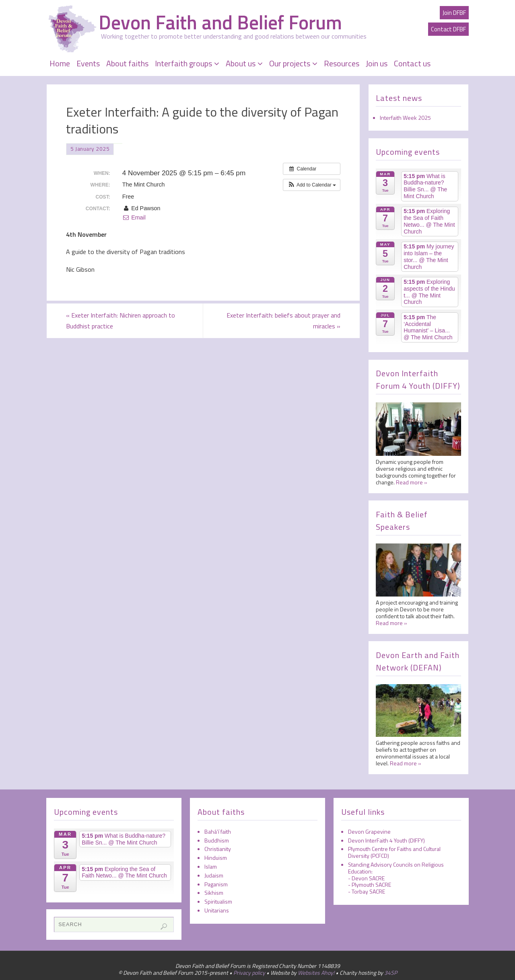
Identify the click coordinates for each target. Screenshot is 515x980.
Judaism (214, 875)
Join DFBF (454, 13)
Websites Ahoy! (316, 973)
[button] (312, 185)
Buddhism (217, 840)
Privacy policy (249, 973)
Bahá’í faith (218, 831)
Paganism (216, 884)
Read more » (412, 482)
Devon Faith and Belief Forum (220, 23)
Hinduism (216, 858)
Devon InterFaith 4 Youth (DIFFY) (386, 840)
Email (134, 217)
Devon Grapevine (369, 831)
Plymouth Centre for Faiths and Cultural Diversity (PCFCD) (394, 852)
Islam (211, 866)
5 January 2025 (90, 149)
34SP (391, 973)
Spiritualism (218, 901)
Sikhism (214, 893)
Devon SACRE (368, 878)
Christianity (218, 849)
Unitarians (217, 910)
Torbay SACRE (368, 891)
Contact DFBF (448, 29)
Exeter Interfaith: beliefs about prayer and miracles (283, 321)
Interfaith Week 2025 (405, 118)
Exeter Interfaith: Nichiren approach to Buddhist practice (121, 321)
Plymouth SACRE (371, 885)
